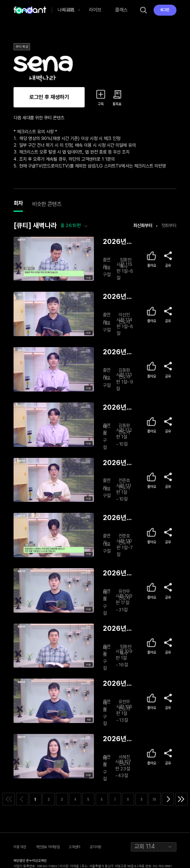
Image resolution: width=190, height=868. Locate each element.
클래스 (121, 10)
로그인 (165, 10)
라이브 (95, 10)
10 (154, 799)
